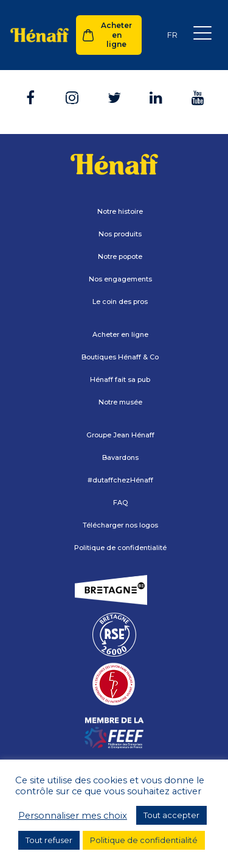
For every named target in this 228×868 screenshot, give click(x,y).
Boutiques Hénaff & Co (120, 357)
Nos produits (120, 234)
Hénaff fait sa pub (120, 379)
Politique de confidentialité (120, 548)
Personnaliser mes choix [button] (73, 816)
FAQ (120, 503)
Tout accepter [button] (171, 815)
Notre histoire (120, 211)
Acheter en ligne (116, 35)
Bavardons (120, 457)
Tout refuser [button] (49, 840)
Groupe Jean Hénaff (120, 435)
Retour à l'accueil (114, 107)
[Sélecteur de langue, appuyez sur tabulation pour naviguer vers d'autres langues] (172, 35)
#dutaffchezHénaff (120, 480)
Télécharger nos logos (120, 525)
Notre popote (120, 256)
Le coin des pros (120, 302)
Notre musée (120, 402)
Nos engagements (120, 279)
